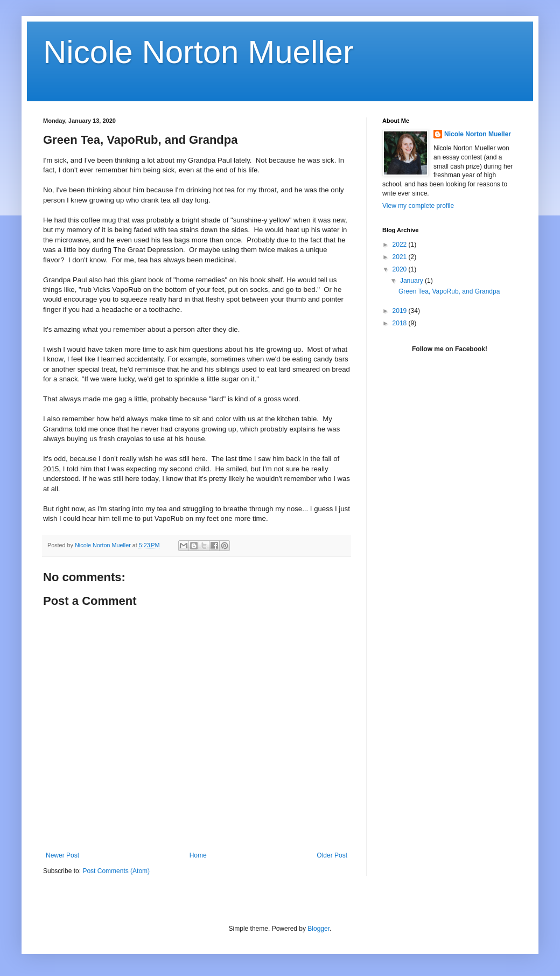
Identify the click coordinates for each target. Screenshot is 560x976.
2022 (401, 245)
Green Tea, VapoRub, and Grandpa (449, 291)
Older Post (332, 855)
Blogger (318, 929)
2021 (401, 257)
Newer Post (62, 855)
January (412, 281)
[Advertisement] (450, 447)
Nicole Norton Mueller (198, 52)
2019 (401, 311)
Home (198, 855)
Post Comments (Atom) (116, 871)
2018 (401, 323)
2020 (401, 269)
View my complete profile (418, 206)
